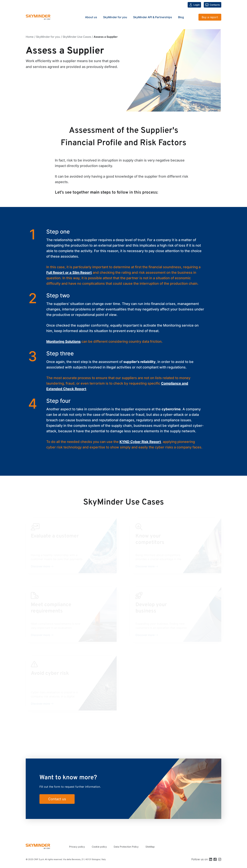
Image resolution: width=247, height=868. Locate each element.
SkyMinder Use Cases (77, 37)
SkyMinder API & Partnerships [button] (153, 17)
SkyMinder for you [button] (115, 17)
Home (30, 37)
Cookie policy (99, 847)
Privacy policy (77, 847)
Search (192, 17)
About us (91, 17)
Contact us (57, 799)
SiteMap (150, 847)
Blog (181, 17)
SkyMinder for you (48, 37)
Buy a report (210, 17)
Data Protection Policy (126, 847)
